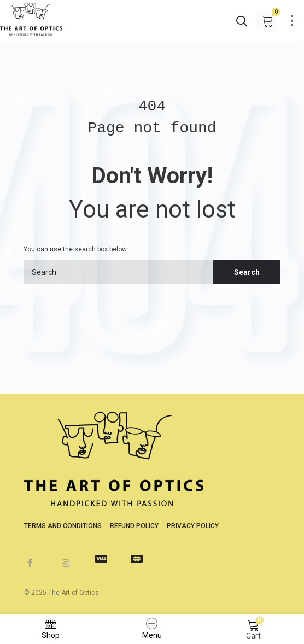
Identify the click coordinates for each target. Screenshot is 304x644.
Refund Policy (134, 526)
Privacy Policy (193, 526)
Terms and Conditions (63, 526)
